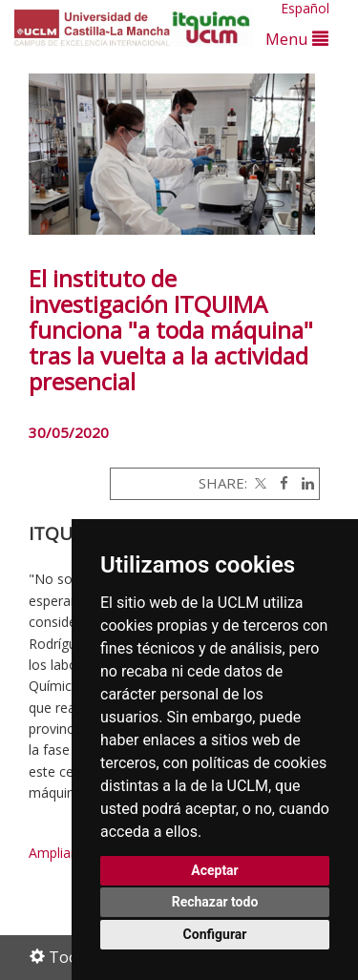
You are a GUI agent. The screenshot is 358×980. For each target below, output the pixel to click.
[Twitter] (259, 483)
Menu (297, 39)
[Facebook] (279, 483)
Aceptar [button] (215, 870)
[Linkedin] (303, 483)
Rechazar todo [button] (215, 902)
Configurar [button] (215, 934)
